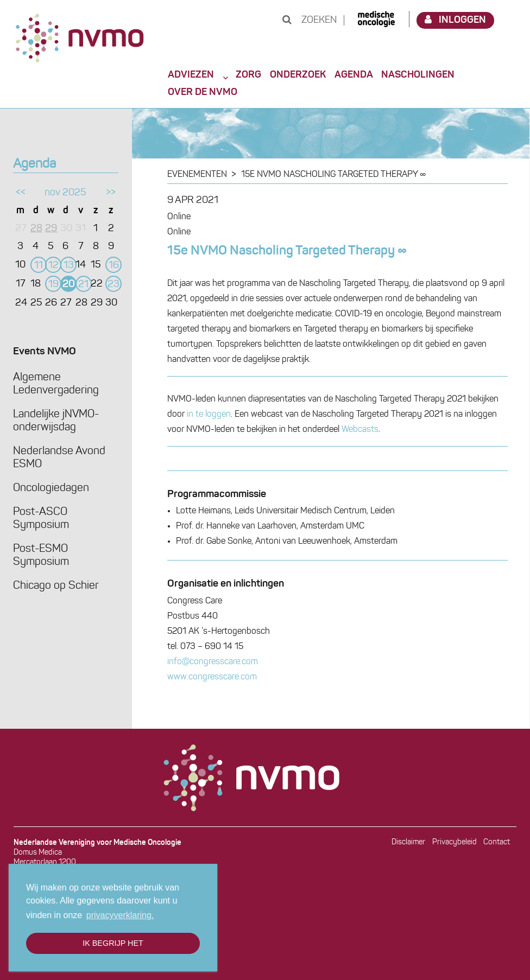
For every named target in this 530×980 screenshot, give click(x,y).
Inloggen (456, 20)
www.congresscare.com (212, 677)
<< (21, 193)
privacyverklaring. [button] (120, 915)
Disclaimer (408, 842)
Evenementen (197, 175)
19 (53, 285)
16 (114, 266)
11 (39, 266)
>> (111, 193)
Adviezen (191, 75)
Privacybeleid (455, 842)
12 (53, 266)
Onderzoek (298, 75)
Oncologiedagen (51, 488)
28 (36, 229)
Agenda (354, 75)
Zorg (248, 75)
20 (68, 285)
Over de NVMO (203, 92)
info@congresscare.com (213, 662)
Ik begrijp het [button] (113, 943)
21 (83, 285)
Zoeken (310, 20)
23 (113, 285)
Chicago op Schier (56, 586)
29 (51, 229)
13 (69, 266)
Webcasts (360, 430)
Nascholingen (418, 75)
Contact (497, 842)
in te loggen (209, 415)
